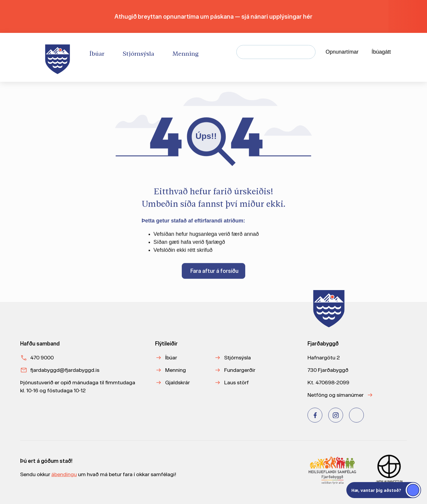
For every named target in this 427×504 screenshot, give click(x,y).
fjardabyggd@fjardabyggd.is (65, 370)
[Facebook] (315, 415)
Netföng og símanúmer (336, 395)
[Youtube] (356, 415)
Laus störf (236, 382)
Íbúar (171, 357)
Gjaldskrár (177, 382)
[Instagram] (336, 415)
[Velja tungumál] (411, 52)
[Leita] (309, 52)
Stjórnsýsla (238, 357)
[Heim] (59, 57)
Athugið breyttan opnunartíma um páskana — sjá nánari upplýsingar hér (213, 16)
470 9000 (42, 357)
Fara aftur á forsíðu (214, 274)
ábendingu (64, 474)
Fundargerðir (240, 370)
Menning (176, 370)
